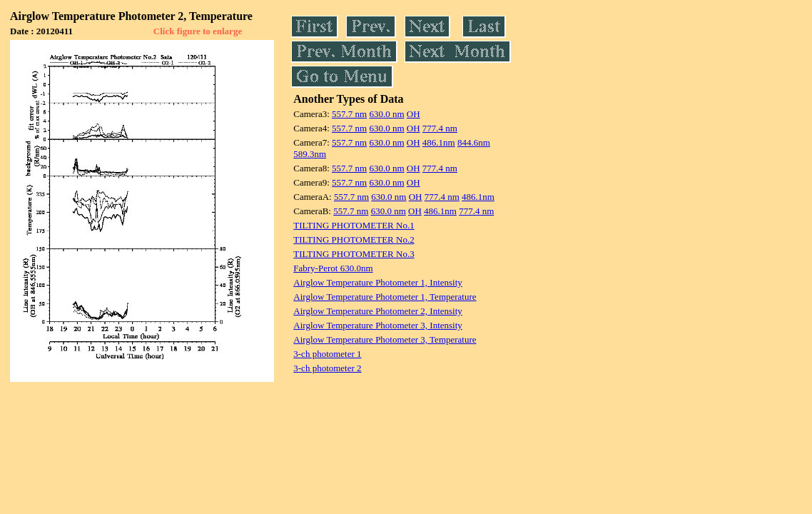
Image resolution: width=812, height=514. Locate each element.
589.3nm (310, 154)
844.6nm (474, 142)
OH (413, 114)
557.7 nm (349, 114)
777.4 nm (440, 128)
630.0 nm (386, 114)
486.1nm (439, 142)
